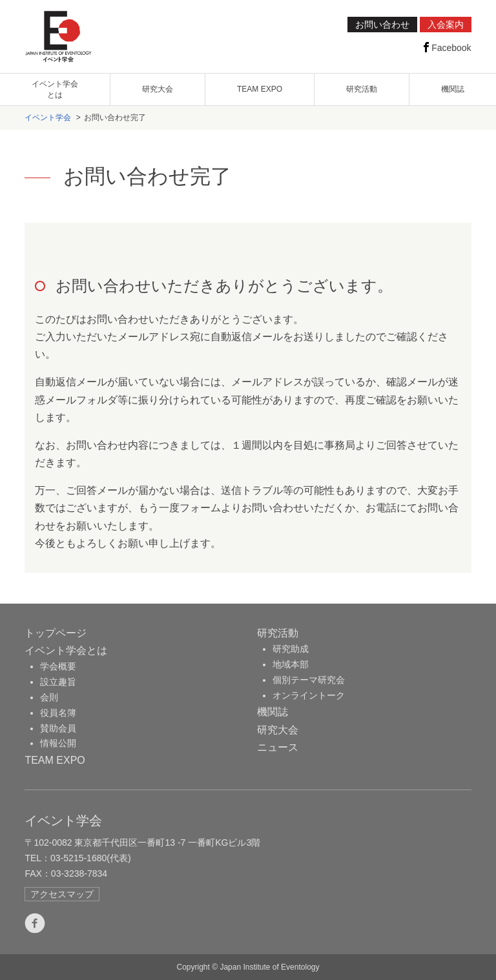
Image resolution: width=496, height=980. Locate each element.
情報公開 (58, 743)
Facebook (446, 47)
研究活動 (362, 89)
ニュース (278, 747)
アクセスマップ (62, 894)
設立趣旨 (58, 682)
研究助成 (291, 649)
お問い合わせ (382, 25)
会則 (49, 697)
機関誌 (453, 89)
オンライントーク (309, 695)
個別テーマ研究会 (309, 680)
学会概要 (58, 666)
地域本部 (291, 664)
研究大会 (158, 89)
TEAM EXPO (260, 89)
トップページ (56, 633)
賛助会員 (58, 728)
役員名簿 (58, 713)
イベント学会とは (66, 650)
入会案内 (446, 25)
